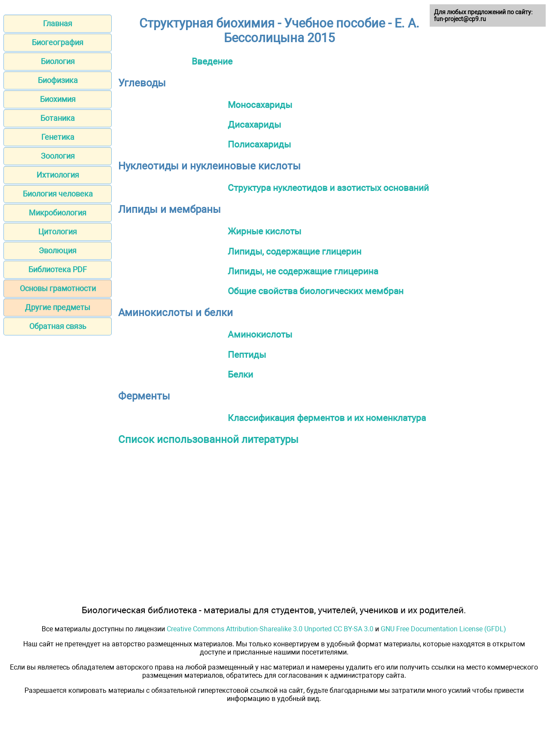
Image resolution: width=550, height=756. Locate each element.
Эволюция (58, 250)
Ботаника (58, 118)
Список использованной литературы (208, 439)
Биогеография (58, 42)
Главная (58, 23)
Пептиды (247, 355)
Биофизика (58, 80)
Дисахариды (254, 124)
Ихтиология (58, 175)
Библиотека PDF (58, 269)
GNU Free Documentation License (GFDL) (443, 629)
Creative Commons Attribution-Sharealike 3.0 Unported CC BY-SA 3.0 (270, 629)
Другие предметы (58, 307)
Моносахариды (260, 105)
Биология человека (58, 194)
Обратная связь (58, 326)
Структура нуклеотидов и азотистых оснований (328, 188)
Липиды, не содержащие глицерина (303, 271)
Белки (240, 374)
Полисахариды (259, 144)
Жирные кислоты (264, 231)
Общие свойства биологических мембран (316, 291)
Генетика (58, 137)
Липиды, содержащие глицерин (295, 251)
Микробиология (58, 213)
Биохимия (58, 99)
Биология (58, 61)
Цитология (58, 232)
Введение (212, 61)
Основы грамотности (58, 288)
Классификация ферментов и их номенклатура (327, 418)
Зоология (58, 156)
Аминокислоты (260, 334)
